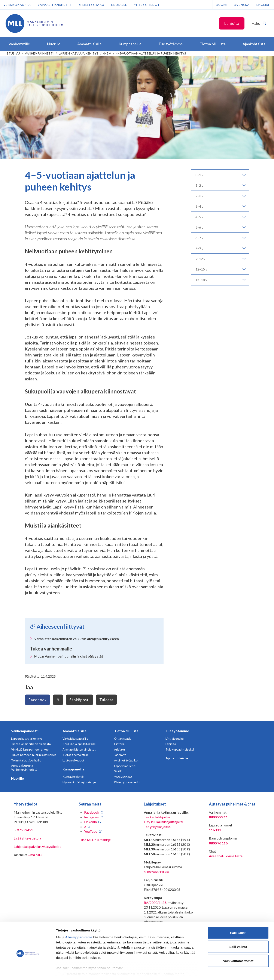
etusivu (13, 53)
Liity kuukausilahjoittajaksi (163, 822)
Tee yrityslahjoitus (157, 827)
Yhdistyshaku (91, 5)
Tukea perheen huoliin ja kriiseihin (34, 755)
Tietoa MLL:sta (126, 731)
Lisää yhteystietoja (27, 838)
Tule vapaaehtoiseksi (180, 749)
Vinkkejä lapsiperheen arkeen (31, 749)
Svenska (242, 5)
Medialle (119, 5)
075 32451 (25, 830)
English (264, 5)
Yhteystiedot (147, 5)
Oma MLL (35, 855)
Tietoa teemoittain (75, 755)
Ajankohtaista (177, 758)
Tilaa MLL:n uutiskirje (95, 840)
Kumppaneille (73, 769)
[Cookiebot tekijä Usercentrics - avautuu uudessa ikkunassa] (28, 972)
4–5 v (107, 53)
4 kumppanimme (79, 919)
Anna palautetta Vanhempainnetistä (24, 768)
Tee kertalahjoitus (157, 817)
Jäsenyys (120, 755)
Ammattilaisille (74, 731)
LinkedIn (90, 822)
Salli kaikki (238, 915)
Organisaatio (123, 738)
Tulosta (106, 700)
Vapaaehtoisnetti (55, 5)
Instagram (92, 817)
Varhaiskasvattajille (75, 738)
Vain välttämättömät (238, 943)
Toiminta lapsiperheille (26, 760)
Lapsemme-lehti (125, 766)
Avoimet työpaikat (126, 760)
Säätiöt (119, 771)
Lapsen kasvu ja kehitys (78, 53)
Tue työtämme (177, 731)
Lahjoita (232, 23)
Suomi (222, 5)
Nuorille (17, 778)
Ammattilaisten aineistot (79, 749)
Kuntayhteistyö (73, 777)
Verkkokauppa (17, 5)
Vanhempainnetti (39, 53)
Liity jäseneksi (175, 738)
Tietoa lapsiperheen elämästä (31, 744)
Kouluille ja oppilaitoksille (79, 744)
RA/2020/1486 (155, 902)
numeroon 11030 (156, 872)
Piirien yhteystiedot (127, 782)
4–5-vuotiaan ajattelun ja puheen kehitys (151, 53)
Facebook (37, 700)
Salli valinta (238, 929)
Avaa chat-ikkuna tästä (226, 856)
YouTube (91, 831)
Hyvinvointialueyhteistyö (79, 782)
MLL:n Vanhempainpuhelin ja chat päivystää (69, 656)
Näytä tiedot (229, 972)
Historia (119, 744)
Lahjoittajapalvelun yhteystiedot (37, 846)
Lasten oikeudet (73, 760)
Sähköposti (80, 700)
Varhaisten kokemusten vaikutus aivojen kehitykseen (77, 639)
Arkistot (120, 749)
